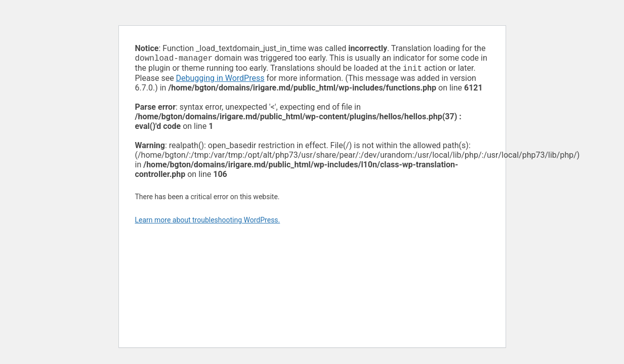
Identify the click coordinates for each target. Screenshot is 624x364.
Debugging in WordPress (220, 80)
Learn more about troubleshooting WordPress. (208, 222)
